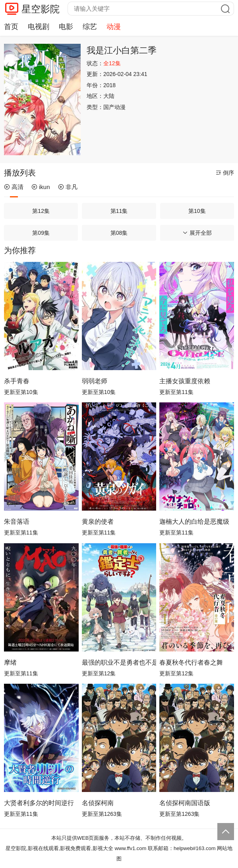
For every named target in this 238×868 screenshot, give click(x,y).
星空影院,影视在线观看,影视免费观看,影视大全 (59, 848)
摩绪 (10, 662)
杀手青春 (17, 381)
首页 (11, 27)
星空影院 (41, 9)
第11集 (119, 211)
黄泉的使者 (98, 522)
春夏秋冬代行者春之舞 (191, 662)
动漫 (114, 27)
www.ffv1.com (130, 848)
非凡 (68, 187)
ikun (41, 187)
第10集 (197, 211)
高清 (14, 187)
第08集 (119, 233)
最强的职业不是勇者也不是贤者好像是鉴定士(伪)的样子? (119, 662)
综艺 (90, 27)
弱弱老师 (95, 381)
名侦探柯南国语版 (185, 803)
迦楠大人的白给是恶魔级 (194, 522)
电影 (66, 27)
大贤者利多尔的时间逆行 (39, 803)
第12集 (41, 211)
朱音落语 (17, 522)
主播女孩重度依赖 (185, 381)
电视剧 (39, 27)
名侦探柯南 (98, 803)
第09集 (41, 233)
